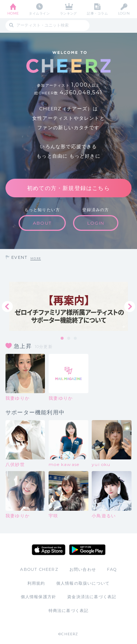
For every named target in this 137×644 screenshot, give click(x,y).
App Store (49, 550)
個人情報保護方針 (39, 597)
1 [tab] (62, 339)
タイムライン (39, 13)
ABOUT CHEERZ (39, 569)
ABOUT (42, 223)
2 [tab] (69, 339)
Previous (7, 307)
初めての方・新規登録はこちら (68, 188)
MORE (36, 258)
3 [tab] (76, 339)
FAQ (112, 569)
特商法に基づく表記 (69, 611)
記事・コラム (97, 13)
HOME (13, 13)
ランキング (68, 13)
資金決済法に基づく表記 (92, 597)
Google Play (87, 550)
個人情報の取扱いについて (83, 583)
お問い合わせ (83, 569)
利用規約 (36, 583)
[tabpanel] (68, 306)
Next (130, 307)
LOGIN (124, 13)
